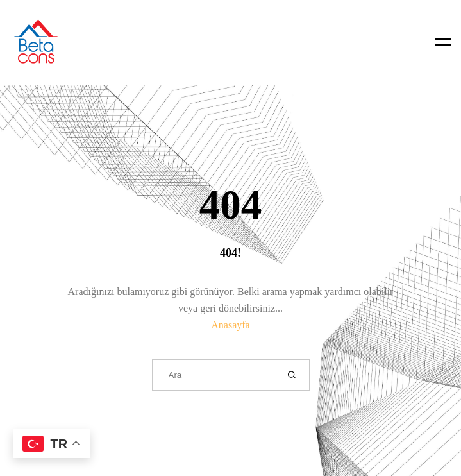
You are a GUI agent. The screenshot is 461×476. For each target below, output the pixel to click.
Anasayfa (230, 325)
